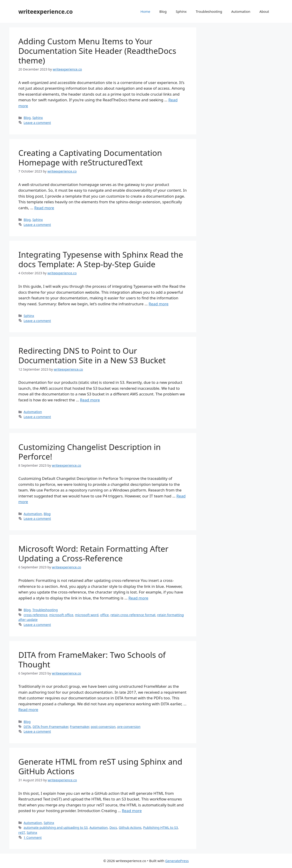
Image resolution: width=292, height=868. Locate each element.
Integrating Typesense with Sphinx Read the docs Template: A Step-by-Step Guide (101, 259)
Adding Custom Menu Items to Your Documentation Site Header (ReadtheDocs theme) (97, 51)
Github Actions (130, 827)
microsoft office (61, 615)
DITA (27, 727)
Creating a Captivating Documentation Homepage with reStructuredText (90, 158)
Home (145, 11)
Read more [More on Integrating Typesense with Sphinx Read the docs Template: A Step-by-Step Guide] (159, 304)
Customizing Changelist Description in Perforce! (90, 452)
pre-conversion (129, 727)
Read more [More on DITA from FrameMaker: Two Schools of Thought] (28, 710)
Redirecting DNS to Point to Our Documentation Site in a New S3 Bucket (92, 355)
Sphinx (181, 11)
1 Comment (33, 838)
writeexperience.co (46, 11)
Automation (241, 11)
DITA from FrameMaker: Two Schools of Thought (92, 660)
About (264, 11)
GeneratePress (177, 861)
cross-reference (36, 615)
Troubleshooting (209, 11)
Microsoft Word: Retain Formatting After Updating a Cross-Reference (94, 553)
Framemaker (80, 727)
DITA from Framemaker (50, 727)
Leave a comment (37, 123)
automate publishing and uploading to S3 (56, 827)
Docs (113, 827)
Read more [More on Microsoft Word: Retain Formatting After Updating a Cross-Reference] (138, 598)
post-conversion (103, 727)
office (104, 615)
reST (22, 833)
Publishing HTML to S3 (160, 827)
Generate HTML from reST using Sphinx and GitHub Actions (100, 766)
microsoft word (87, 615)
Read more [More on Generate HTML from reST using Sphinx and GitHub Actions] (132, 811)
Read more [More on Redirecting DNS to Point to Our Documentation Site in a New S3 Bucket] (90, 400)
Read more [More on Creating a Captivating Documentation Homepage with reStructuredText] (44, 208)
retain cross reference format (133, 615)
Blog (163, 11)
